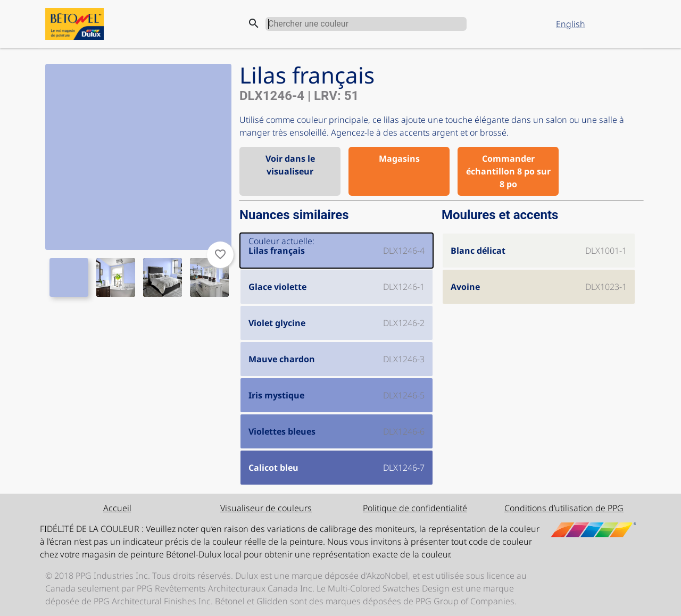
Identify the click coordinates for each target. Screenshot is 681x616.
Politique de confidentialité (415, 508)
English (571, 24)
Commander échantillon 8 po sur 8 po (508, 171)
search (254, 23)
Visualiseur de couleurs (266, 508)
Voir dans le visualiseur (290, 165)
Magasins (399, 159)
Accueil (117, 508)
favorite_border (220, 254)
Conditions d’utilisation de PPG (564, 508)
